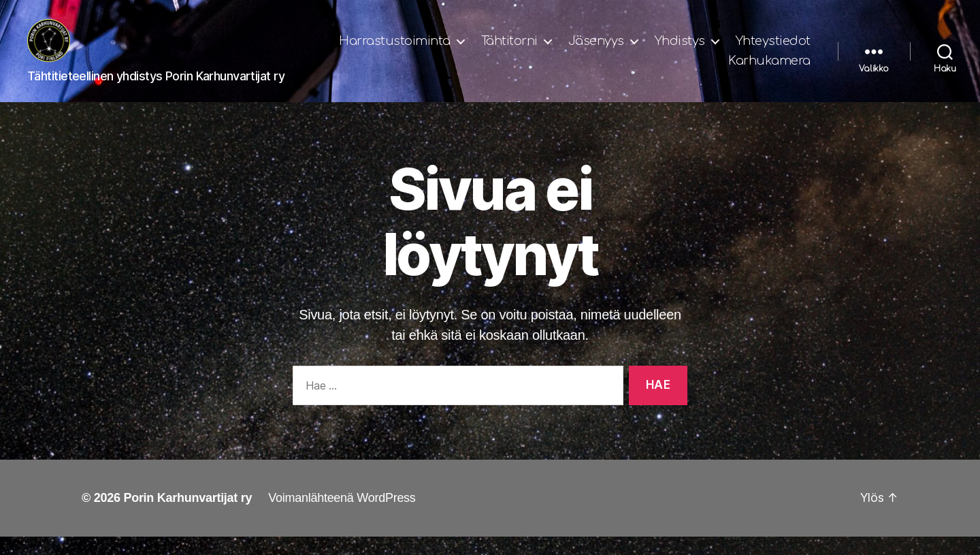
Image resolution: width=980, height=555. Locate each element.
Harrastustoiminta (487, 50)
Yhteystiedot (674, 70)
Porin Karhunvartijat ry (187, 516)
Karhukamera (769, 70)
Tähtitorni (601, 50)
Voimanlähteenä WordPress (342, 516)
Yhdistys (772, 50)
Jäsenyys (688, 50)
